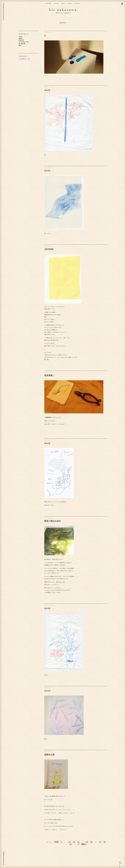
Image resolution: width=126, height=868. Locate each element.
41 (100, 842)
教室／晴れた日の (53, 521)
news (63, 3)
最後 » (84, 844)
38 (87, 842)
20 (74, 842)
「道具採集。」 (49, 417)
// (45, 36)
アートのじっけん (24, 42)
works (56, 3)
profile (49, 3)
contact (77, 3)
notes (70, 3)
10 (70, 842)
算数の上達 (49, 755)
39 (91, 842)
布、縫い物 (22, 44)
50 (71, 844)
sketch (21, 37)
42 (105, 842)
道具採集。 (49, 375)
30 (79, 842)
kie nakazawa (63, 10)
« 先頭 (56, 842)
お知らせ (21, 40)
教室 (20, 45)
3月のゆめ (49, 249)
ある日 (21, 38)
